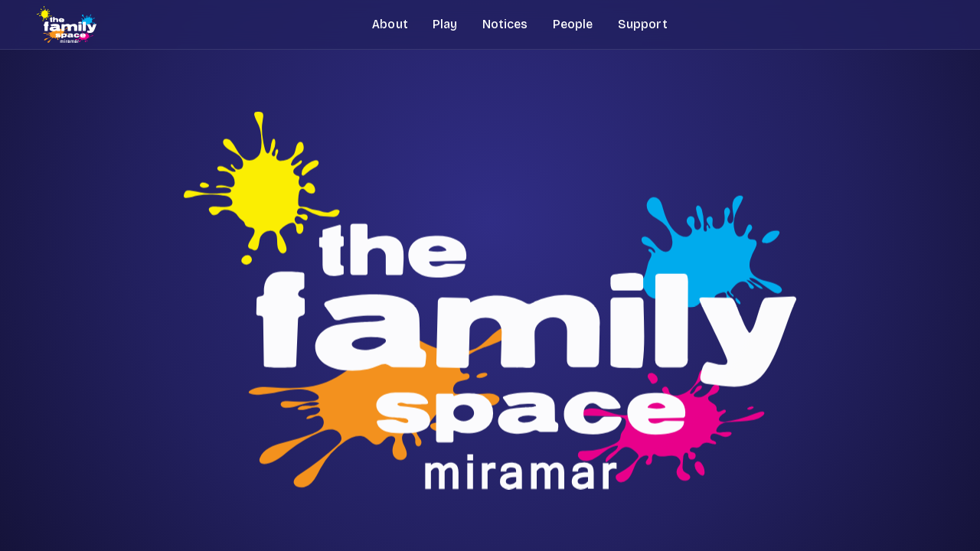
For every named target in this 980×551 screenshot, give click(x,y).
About (390, 24)
